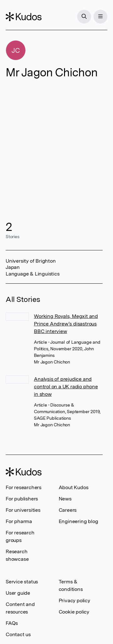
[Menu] (100, 17)
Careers (68, 510)
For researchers (24, 487)
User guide (18, 593)
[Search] (84, 17)
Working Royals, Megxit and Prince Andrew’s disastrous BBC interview (66, 324)
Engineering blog (78, 521)
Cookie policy (74, 612)
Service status (22, 582)
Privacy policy (74, 600)
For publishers (22, 499)
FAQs (12, 623)
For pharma (19, 521)
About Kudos (74, 487)
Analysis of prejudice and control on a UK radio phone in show (66, 387)
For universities (23, 510)
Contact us (18, 634)
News (65, 499)
